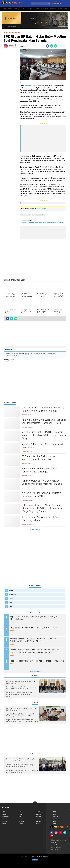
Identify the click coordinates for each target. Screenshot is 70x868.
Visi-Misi (53, 840)
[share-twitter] (52, 46)
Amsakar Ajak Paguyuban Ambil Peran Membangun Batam (41, 519)
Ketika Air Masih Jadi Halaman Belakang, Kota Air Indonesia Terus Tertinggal (43, 409)
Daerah (24, 9)
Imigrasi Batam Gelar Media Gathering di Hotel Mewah (42, 446)
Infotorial (39, 819)
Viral (10, 607)
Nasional (31, 9)
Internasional (57, 819)
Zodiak (55, 824)
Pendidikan (12, 595)
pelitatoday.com (30, 86)
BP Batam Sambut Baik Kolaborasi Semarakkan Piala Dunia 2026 (39, 458)
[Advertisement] (11, 77)
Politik (11, 591)
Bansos (38, 812)
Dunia (20, 817)
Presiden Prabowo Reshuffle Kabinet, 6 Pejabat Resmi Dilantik (37, 661)
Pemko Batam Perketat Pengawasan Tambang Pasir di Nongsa (40, 470)
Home (4, 9)
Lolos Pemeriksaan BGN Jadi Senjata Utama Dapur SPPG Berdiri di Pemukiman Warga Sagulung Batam (43, 508)
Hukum (60, 9)
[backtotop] (35, 803)
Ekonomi (38, 817)
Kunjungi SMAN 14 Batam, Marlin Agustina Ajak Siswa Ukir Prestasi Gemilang (43, 222)
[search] (41, 3)
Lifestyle (53, 9)
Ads (35, 860)
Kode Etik (59, 840)
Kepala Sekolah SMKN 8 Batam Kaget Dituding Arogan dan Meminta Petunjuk (42, 482)
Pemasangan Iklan (56, 847)
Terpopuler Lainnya (35, 671)
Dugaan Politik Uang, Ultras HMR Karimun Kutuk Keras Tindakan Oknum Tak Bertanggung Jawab (22, 721)
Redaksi (65, 840)
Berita (55, 812)
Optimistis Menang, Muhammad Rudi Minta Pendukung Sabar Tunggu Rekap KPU (20, 715)
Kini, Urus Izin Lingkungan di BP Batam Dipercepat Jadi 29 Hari (41, 494)
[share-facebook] (48, 46)
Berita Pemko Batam (42, 9)
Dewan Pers (5, 817)
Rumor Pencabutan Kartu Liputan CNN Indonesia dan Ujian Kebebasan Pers (22, 771)
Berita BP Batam (26, 215)
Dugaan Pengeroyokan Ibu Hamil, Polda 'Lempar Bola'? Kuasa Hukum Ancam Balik (22, 688)
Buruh (21, 814)
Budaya (4, 814)
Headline (17, 9)
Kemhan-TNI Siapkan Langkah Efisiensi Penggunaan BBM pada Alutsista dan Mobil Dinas (20, 695)
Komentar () (62, 46)
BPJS (20, 812)
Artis (3, 812)
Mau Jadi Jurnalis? (56, 850)
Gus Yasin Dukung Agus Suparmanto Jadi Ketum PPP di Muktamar (22, 709)
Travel (21, 824)
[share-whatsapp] (56, 46)
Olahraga (39, 821)
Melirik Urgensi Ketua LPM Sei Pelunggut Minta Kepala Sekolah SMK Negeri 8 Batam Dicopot (44, 435)
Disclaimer (54, 842)
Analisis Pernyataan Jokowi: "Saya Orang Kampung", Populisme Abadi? (20, 766)
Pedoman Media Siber (57, 845)
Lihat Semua (35, 529)
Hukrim (4, 819)
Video (11, 603)
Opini (54, 821)
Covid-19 (12, 599)
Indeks (10, 9)
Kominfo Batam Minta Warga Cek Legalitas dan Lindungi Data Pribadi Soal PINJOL (44, 421)
